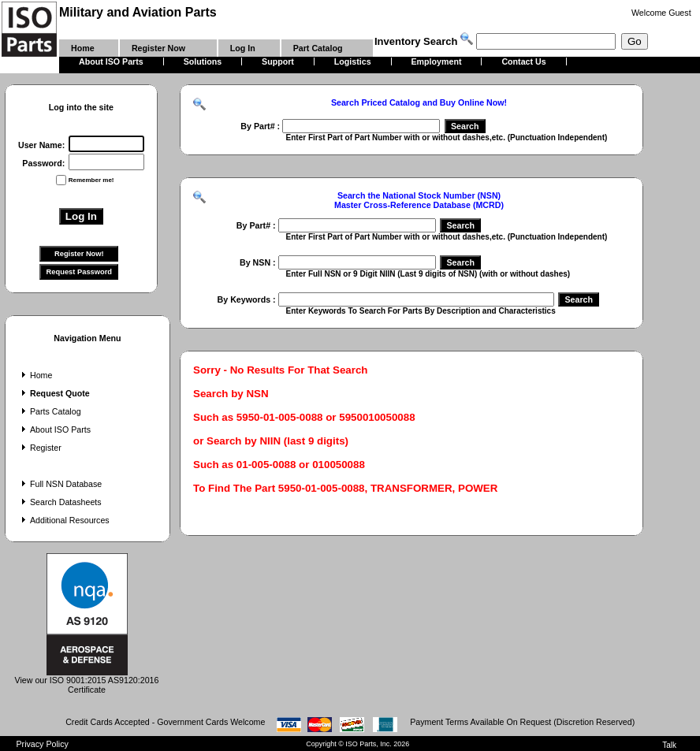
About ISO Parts (54, 429)
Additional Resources (64, 520)
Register (40, 448)
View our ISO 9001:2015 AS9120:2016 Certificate (87, 681)
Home (35, 375)
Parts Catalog (50, 411)
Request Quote (54, 393)
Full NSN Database (60, 484)
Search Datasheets (60, 502)
